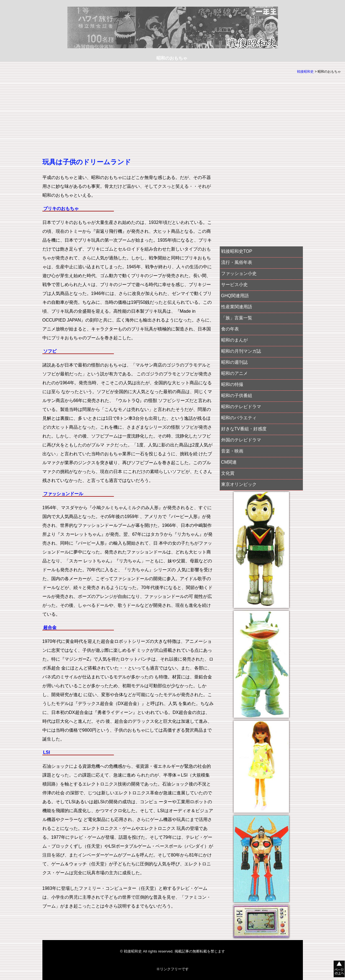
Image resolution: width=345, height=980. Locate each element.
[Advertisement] (128, 118)
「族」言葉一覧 (237, 318)
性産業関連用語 (237, 307)
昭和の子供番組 (237, 396)
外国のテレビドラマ (241, 440)
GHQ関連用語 (235, 296)
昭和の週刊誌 (234, 362)
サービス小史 (234, 285)
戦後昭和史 (305, 72)
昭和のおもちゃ (172, 58)
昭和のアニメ (234, 373)
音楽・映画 (232, 451)
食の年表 (230, 329)
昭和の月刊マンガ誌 (241, 351)
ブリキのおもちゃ (61, 209)
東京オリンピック (239, 484)
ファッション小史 (239, 273)
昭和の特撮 (232, 384)
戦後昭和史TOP (237, 251)
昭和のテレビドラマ (241, 407)
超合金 (50, 627)
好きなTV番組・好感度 (244, 429)
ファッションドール (63, 494)
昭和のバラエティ (239, 418)
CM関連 (229, 462)
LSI (47, 752)
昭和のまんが (234, 340)
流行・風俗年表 (237, 262)
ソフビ (50, 351)
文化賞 (228, 473)
